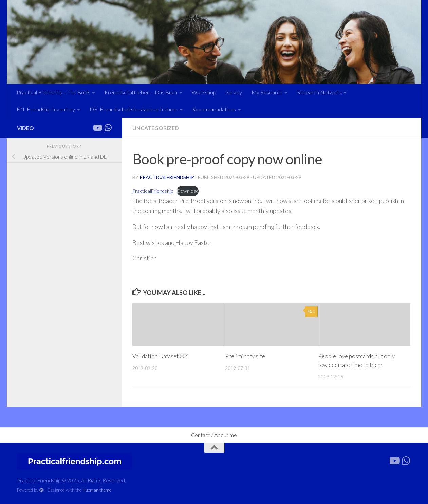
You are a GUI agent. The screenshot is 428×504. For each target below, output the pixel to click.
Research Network (319, 92)
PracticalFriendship (153, 191)
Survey (234, 92)
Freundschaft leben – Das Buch (141, 92)
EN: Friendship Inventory (46, 109)
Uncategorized (156, 128)
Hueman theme (97, 490)
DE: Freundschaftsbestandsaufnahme (134, 109)
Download (188, 191)
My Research (267, 92)
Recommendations (214, 109)
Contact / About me (214, 435)
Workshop (204, 92)
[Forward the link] (108, 128)
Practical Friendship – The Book (53, 92)
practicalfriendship (167, 177)
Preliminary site (245, 356)
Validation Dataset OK (160, 356)
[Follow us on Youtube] (97, 128)
